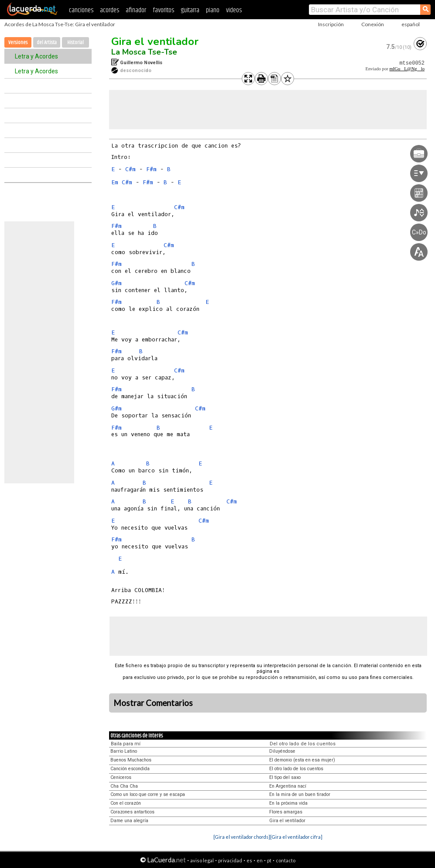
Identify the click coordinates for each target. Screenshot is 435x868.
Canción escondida (130, 769)
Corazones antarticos (132, 812)
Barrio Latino (124, 751)
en (260, 860)
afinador (136, 10)
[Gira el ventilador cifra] (296, 837)
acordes (110, 10)
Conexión (373, 24)
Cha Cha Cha (124, 786)
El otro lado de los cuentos (296, 769)
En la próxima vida (288, 803)
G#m (116, 283)
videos (234, 10)
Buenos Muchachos (131, 760)
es (249, 860)
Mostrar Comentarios (153, 703)
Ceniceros (121, 777)
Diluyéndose (282, 751)
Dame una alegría (129, 821)
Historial (75, 43)
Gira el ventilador (155, 41)
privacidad (230, 860)
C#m (130, 169)
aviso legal (202, 860)
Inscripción (331, 24)
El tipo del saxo (285, 777)
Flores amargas (286, 812)
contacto (286, 860)
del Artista (47, 43)
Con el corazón (126, 803)
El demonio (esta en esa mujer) (302, 760)
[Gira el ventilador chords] (242, 837)
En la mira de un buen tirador (300, 794)
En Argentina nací (288, 786)
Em (115, 182)
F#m (151, 169)
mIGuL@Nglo (407, 69)
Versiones (18, 43)
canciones (81, 10)
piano (213, 10)
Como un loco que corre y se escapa (148, 794)
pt (269, 860)
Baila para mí (126, 744)
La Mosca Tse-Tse (144, 52)
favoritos (163, 10)
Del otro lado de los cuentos (303, 744)
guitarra (190, 10)
